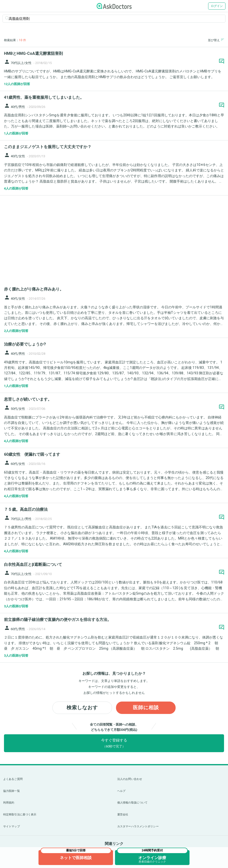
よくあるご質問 (13, 779)
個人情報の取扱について (132, 803)
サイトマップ (12, 826)
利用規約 (9, 803)
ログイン (217, 6)
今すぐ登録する (114, 743)
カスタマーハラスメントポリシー (138, 826)
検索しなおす (82, 708)
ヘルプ (121, 791)
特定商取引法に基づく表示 (20, 815)
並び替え (216, 40)
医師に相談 (146, 708)
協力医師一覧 (12, 791)
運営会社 (123, 815)
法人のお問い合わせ (130, 779)
